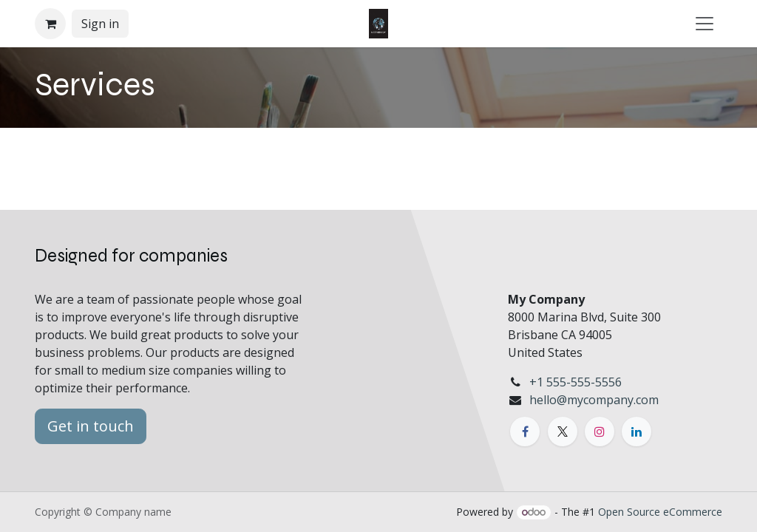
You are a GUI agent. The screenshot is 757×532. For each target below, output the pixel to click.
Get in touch (91, 426)
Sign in (100, 24)
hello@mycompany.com (594, 400)
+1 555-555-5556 (576, 382)
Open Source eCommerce (660, 512)
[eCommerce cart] (50, 24)
